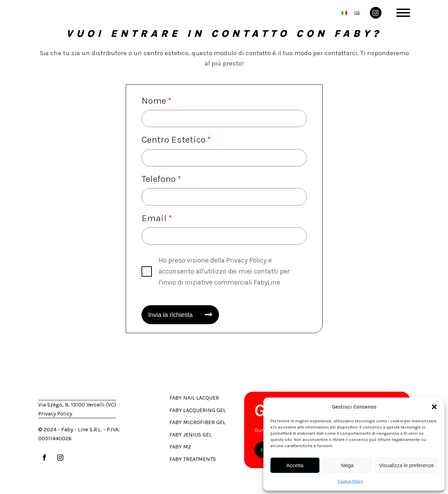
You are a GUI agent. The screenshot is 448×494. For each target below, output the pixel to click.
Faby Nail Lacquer (194, 398)
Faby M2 (180, 447)
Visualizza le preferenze (407, 465)
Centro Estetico (174, 140)
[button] (434, 407)
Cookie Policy (351, 481)
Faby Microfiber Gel (197, 422)
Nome (154, 101)
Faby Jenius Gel (191, 435)
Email (154, 218)
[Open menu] (403, 13)
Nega (347, 465)
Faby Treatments (193, 459)
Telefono (159, 179)
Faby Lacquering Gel (198, 410)
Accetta (295, 465)
